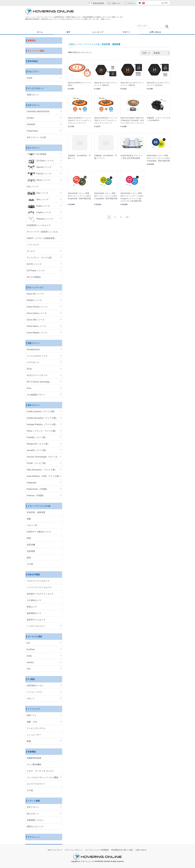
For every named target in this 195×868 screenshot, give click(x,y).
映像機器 (32, 752)
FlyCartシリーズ (39, 174)
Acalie (30, 78)
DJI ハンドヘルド (36, 288)
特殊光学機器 (34, 575)
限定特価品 (33, 61)
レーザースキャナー (36, 626)
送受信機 (31, 545)
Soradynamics (33, 350)
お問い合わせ (155, 32)
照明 (29, 538)
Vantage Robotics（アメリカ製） (42, 425)
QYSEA (30, 118)
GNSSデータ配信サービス (39, 532)
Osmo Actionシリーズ (37, 313)
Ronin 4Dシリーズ (35, 294)
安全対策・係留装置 (36, 512)
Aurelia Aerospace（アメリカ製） (42, 418)
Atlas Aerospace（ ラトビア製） (42, 470)
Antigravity (32, 483)
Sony (29, 388)
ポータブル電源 (35, 637)
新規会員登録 (96, 3)
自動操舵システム (35, 820)
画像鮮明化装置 (34, 758)
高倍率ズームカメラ (36, 620)
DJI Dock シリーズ (40, 161)
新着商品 (32, 41)
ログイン (130, 3)
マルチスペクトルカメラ (38, 581)
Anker (29, 656)
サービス (31, 251)
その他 (30, 564)
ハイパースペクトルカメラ (39, 587)
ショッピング (98, 32)
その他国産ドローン (36, 395)
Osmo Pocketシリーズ (37, 307)
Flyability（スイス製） (37, 437)
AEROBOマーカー (35, 686)
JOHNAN (31, 125)
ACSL (29, 369)
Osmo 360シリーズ (36, 320)
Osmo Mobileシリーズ (37, 333)
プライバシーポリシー (74, 850)
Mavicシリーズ (38, 180)
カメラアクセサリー (36, 784)
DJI (28, 643)
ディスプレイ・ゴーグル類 (39, 258)
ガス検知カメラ (34, 600)
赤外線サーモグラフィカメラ (40, 594)
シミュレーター (34, 735)
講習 (29, 558)
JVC (29, 669)
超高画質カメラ (34, 613)
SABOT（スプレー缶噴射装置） (42, 238)
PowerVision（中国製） (38, 489)
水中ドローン (34, 105)
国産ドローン (34, 343)
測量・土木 (32, 722)
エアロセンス (33, 362)
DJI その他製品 (34, 277)
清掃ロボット (33, 95)
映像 (29, 741)
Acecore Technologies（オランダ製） (44, 457)
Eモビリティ (33, 72)
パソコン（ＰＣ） (35, 692)
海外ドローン (34, 405)
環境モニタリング (35, 827)
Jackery (30, 662)
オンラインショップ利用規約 (97, 850)
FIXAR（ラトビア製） (37, 463)
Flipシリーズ (37, 193)
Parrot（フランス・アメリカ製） (42, 431)
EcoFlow (31, 650)
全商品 (72, 44)
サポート (127, 32)
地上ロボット (33, 814)
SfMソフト (32, 715)
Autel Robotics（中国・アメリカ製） (44, 476)
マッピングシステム (36, 728)
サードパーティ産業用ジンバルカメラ (44, 232)
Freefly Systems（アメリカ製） (41, 412)
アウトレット (34, 837)
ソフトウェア (33, 245)
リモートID (32, 525)
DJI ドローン (34, 148)
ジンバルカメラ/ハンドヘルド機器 (43, 778)
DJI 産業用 (37, 154)
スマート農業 (34, 801)
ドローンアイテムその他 (39, 506)
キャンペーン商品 (36, 51)
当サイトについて (55, 850)
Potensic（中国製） (36, 496)
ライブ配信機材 (34, 765)
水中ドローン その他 (36, 138)
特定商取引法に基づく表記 (122, 850)
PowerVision (32, 131)
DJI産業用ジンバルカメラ (39, 225)
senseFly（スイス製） (37, 450)
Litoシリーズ (33, 187)
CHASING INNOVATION (38, 112)
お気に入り (114, 3)
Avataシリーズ (38, 206)
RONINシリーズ (34, 300)
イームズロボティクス (37, 356)
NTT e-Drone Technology (38, 382)
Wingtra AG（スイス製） (38, 444)
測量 (29, 519)
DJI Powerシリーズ (36, 271)
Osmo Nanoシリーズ (36, 326)
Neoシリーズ (38, 200)
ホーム (40, 32)
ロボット (31, 699)
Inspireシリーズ (39, 213)
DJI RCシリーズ (34, 264)
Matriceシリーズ (39, 167)
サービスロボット (36, 89)
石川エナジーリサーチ (37, 375)
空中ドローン (33, 807)
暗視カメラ (32, 607)
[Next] (128, 217)
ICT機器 (31, 679)
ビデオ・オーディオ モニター (40, 771)
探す (69, 32)
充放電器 (31, 551)
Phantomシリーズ (40, 219)
